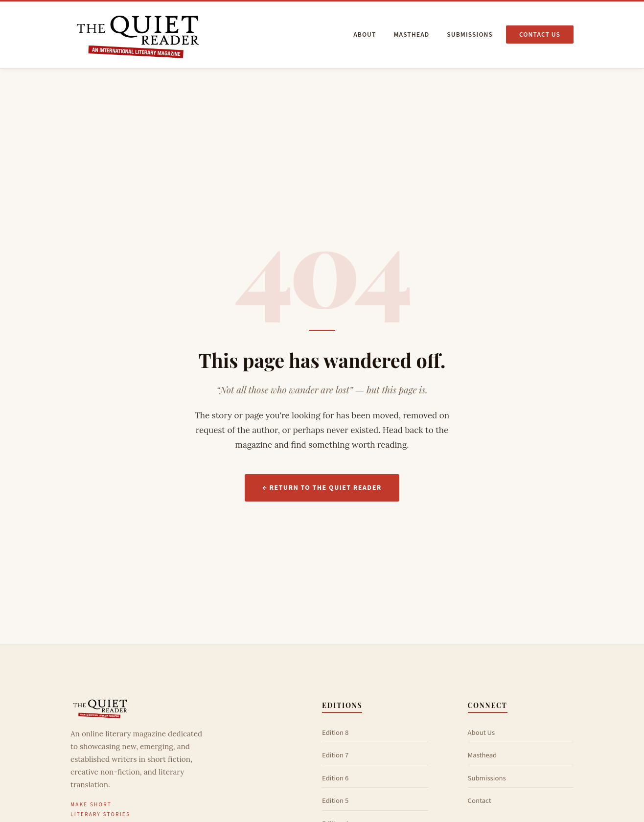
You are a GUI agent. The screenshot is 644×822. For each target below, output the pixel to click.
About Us (482, 733)
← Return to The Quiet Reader (322, 488)
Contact (480, 801)
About (365, 34)
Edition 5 (335, 801)
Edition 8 (335, 733)
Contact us (540, 34)
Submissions (470, 34)
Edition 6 (335, 778)
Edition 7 (335, 755)
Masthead (411, 34)
